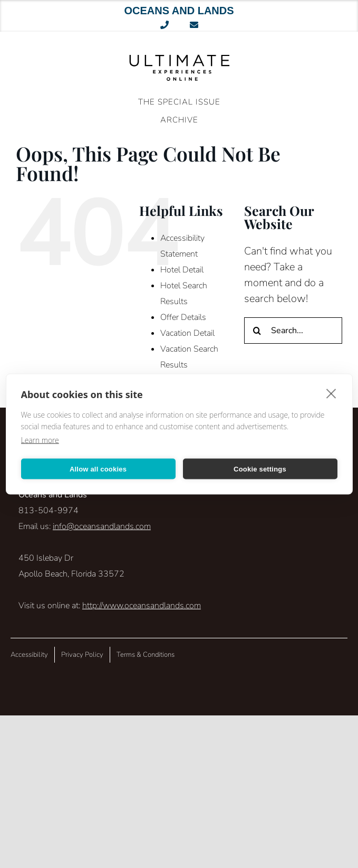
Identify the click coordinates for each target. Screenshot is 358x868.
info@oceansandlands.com (102, 526)
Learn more (40, 440)
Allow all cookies (98, 469)
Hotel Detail (182, 270)
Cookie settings (260, 469)
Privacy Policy (82, 655)
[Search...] (293, 331)
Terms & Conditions (146, 655)
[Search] (257, 331)
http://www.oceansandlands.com (142, 606)
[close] (331, 393)
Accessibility (29, 655)
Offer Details (183, 317)
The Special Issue (179, 102)
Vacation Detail (187, 333)
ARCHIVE (179, 120)
